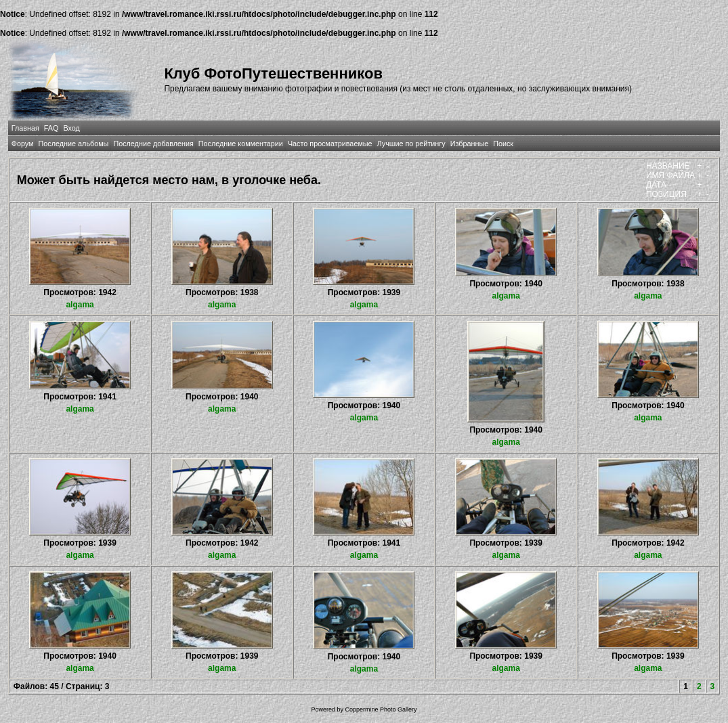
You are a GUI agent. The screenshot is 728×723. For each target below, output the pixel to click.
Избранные (469, 144)
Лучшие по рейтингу (411, 144)
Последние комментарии (241, 144)
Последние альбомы (74, 144)
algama (80, 305)
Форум (23, 144)
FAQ (51, 128)
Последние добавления (153, 144)
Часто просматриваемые (330, 144)
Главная (25, 128)
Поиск (503, 144)
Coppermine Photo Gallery (381, 709)
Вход (71, 128)
